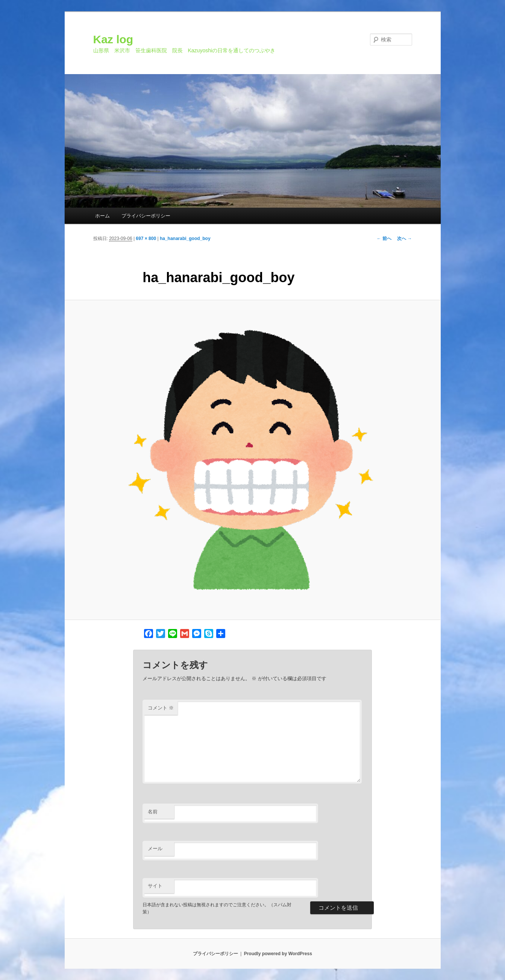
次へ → (404, 239)
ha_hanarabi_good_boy (185, 239)
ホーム (102, 216)
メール (155, 849)
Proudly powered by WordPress (278, 954)
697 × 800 (146, 239)
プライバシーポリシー (146, 216)
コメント (161, 708)
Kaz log (113, 39)
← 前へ (384, 239)
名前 (153, 812)
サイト (155, 886)
